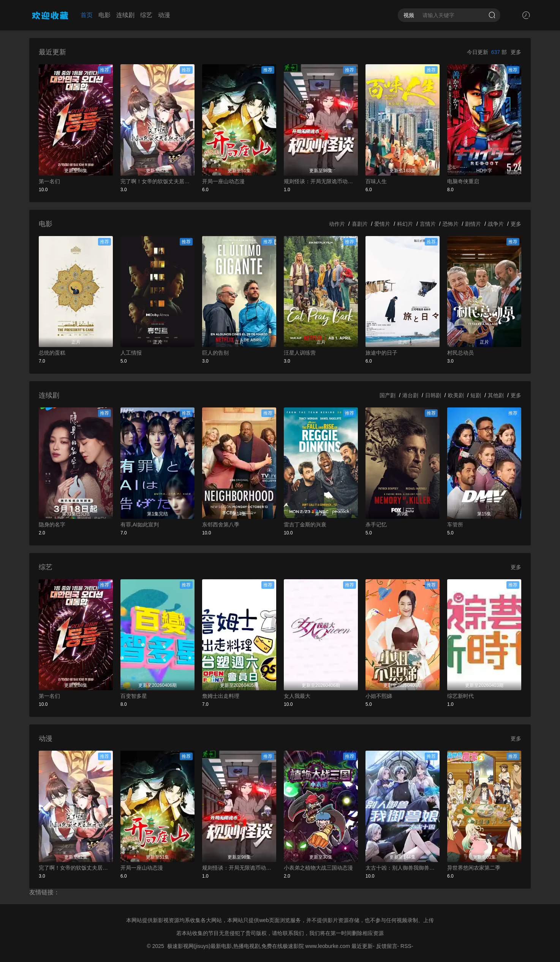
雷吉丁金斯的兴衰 (305, 525)
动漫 (164, 15)
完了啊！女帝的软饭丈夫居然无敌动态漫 (157, 181)
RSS (406, 946)
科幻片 (405, 224)
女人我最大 (297, 696)
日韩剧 (433, 395)
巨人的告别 (215, 353)
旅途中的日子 (381, 353)
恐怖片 (451, 224)
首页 (87, 15)
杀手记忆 (376, 525)
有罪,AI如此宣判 (140, 525)
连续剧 (125, 15)
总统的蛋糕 (52, 353)
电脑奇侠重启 (463, 181)
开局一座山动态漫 (223, 181)
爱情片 (382, 224)
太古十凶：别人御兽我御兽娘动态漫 (403, 868)
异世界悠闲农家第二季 (474, 868)
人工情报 (131, 353)
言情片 (428, 224)
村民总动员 (460, 353)
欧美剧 (456, 395)
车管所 (455, 525)
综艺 (146, 15)
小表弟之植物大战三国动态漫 (318, 868)
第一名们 (49, 181)
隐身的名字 (52, 525)
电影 (104, 15)
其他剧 (496, 395)
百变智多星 (134, 696)
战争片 (496, 224)
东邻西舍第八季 (221, 525)
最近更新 (362, 946)
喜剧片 (360, 224)
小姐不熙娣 (379, 696)
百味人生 (376, 181)
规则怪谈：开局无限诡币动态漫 (321, 181)
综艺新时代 (460, 696)
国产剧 (388, 395)
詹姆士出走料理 (221, 696)
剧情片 (473, 224)
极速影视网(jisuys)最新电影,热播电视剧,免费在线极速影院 (236, 946)
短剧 (476, 395)
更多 (516, 52)
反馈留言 (387, 946)
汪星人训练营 (300, 353)
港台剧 (410, 395)
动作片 (337, 224)
